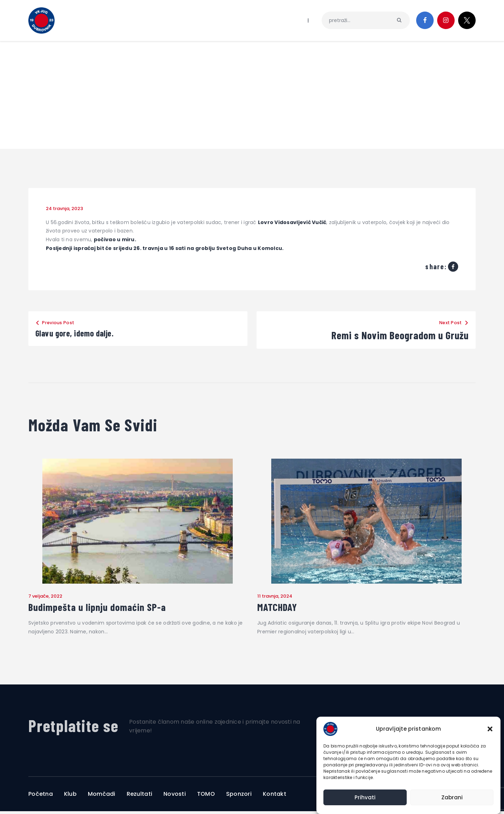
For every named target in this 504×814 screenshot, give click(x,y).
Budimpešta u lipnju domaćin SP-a (110, 608)
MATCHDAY (282, 608)
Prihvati (365, 797)
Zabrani (452, 797)
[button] (490, 729)
